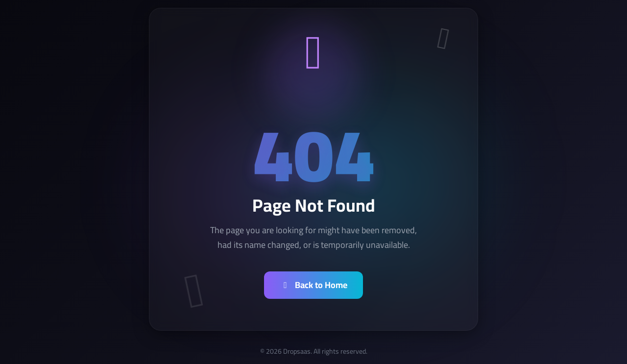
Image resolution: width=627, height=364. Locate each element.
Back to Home (313, 285)
